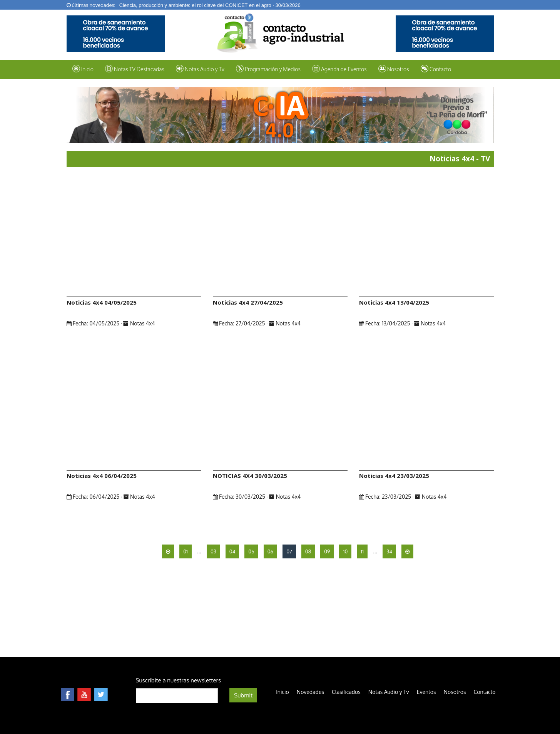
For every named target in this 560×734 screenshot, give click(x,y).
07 (289, 551)
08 (308, 551)
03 (213, 551)
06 (271, 551)
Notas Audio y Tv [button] (200, 69)
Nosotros (394, 69)
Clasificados (346, 692)
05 (251, 551)
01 (186, 551)
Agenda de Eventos (339, 69)
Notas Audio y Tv (389, 692)
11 (362, 551)
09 (327, 551)
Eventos (426, 692)
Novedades (310, 692)
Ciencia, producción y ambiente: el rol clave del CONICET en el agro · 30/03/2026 (210, 5)
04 (232, 551)
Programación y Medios (268, 69)
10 (345, 551)
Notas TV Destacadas (135, 69)
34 (389, 551)
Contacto (436, 69)
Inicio (83, 69)
